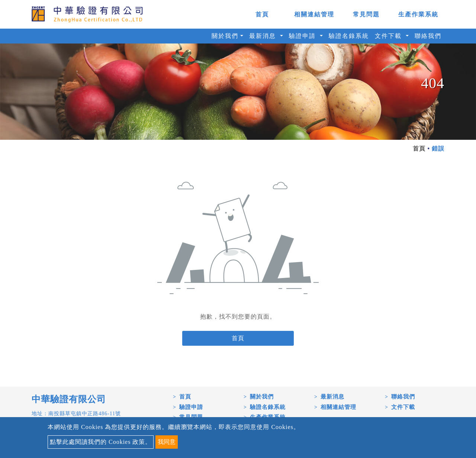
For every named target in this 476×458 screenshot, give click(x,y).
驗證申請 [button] (303, 36)
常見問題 (366, 14)
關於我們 (262, 397)
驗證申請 (191, 407)
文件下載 (403, 407)
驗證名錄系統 (349, 36)
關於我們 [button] (225, 36)
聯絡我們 (428, 36)
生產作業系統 (418, 14)
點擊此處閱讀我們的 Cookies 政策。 (101, 442)
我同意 (167, 442)
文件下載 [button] (389, 36)
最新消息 (332, 397)
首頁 (262, 14)
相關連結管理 (314, 14)
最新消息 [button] (264, 36)
